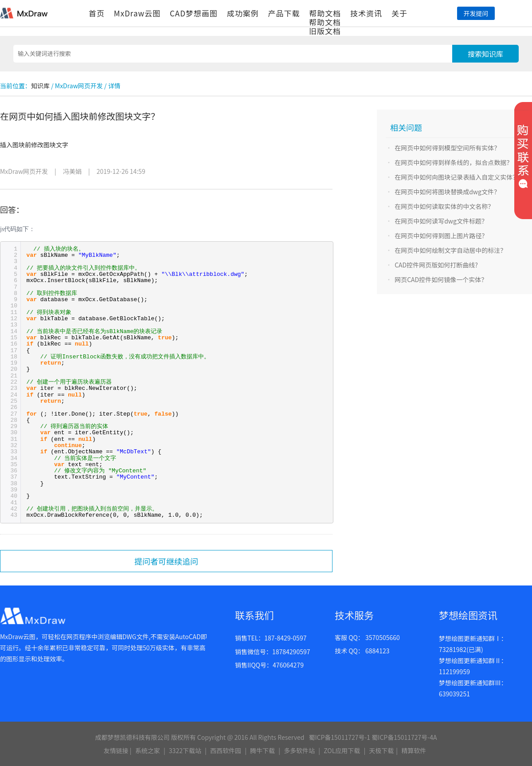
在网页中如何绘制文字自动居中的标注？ (450, 250)
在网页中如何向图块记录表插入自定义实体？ (457, 177)
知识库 (40, 86)
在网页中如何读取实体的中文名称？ (444, 206)
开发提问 (476, 13)
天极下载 (381, 750)
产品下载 (284, 13)
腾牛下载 (262, 750)
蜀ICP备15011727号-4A (404, 737)
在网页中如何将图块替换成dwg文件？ (447, 192)
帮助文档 (325, 13)
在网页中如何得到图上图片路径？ (441, 236)
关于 (399, 13)
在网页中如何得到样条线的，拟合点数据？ (454, 162)
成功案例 (243, 13)
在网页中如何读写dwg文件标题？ (441, 221)
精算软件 (414, 750)
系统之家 (148, 750)
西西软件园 (226, 750)
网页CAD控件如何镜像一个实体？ (441, 279)
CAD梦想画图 (194, 13)
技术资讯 (366, 13)
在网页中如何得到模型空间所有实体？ (447, 148)
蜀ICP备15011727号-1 (339, 737)
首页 (97, 13)
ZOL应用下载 (342, 750)
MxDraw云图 (137, 13)
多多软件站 (299, 750)
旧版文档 (325, 31)
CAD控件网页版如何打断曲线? (436, 265)
